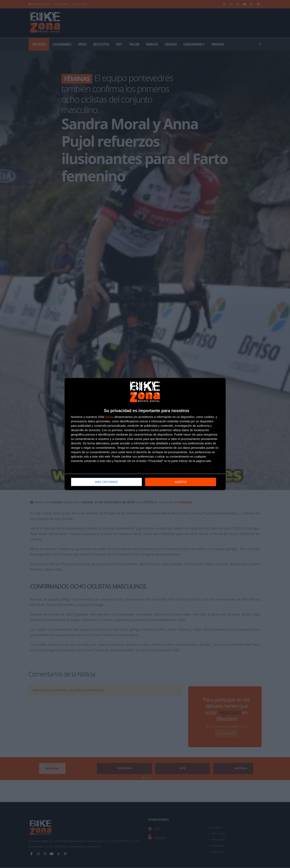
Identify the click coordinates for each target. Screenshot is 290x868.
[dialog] (145, 434)
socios (109, 417)
